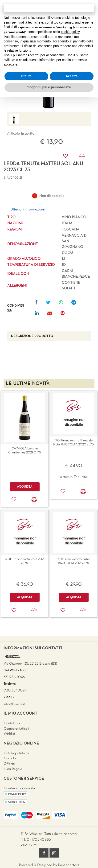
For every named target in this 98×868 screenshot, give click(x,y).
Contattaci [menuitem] (12, 723)
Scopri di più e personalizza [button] (49, 87)
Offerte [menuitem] (9, 764)
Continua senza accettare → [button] (49, 8)
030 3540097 (15, 691)
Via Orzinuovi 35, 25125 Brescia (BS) (30, 664)
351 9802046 (14, 677)
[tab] (32, 336)
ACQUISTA (25, 487)
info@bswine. (13, 704)
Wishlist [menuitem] (9, 734)
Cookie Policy (17, 802)
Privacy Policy (17, 794)
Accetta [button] (72, 76)
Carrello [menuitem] (10, 758)
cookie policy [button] (70, 32)
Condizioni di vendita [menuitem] (19, 788)
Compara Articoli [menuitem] (16, 729)
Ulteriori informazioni (28, 210)
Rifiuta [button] (26, 76)
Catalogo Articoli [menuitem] (16, 753)
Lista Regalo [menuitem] (13, 769)
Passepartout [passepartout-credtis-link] (69, 865)
